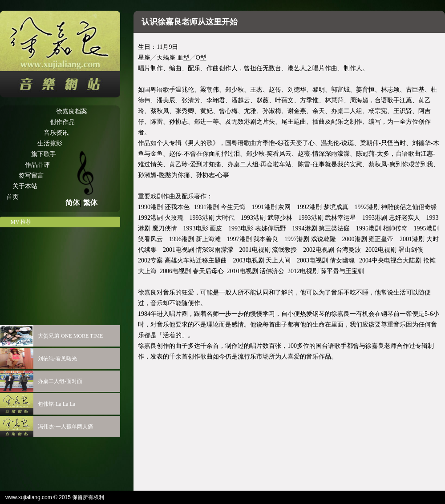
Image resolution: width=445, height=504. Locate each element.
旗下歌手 (44, 154)
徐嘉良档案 (72, 111)
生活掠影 (50, 143)
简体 (73, 203)
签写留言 (31, 175)
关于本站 (25, 186)
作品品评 (37, 165)
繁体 (90, 203)
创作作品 (62, 122)
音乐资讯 (56, 133)
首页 (12, 197)
